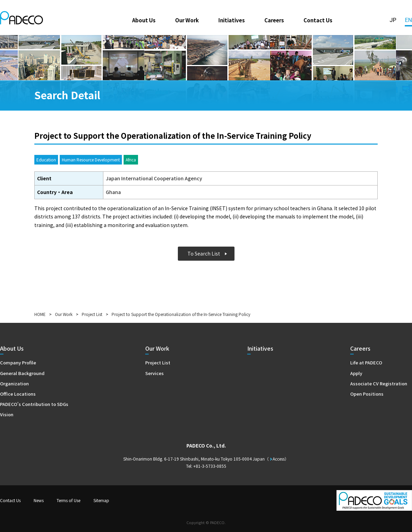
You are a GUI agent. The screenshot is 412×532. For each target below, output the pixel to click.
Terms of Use (68, 500)
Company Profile (18, 363)
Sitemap (101, 500)
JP (393, 20)
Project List (92, 314)
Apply (356, 373)
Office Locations (18, 394)
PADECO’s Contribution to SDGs (34, 404)
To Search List (204, 253)
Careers (274, 20)
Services (154, 373)
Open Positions (367, 394)
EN (408, 20)
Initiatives (232, 20)
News (39, 500)
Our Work (187, 20)
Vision (7, 414)
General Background (22, 373)
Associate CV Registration (379, 383)
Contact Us (318, 20)
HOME (40, 314)
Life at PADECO (366, 363)
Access (279, 459)
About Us (144, 20)
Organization (14, 383)
